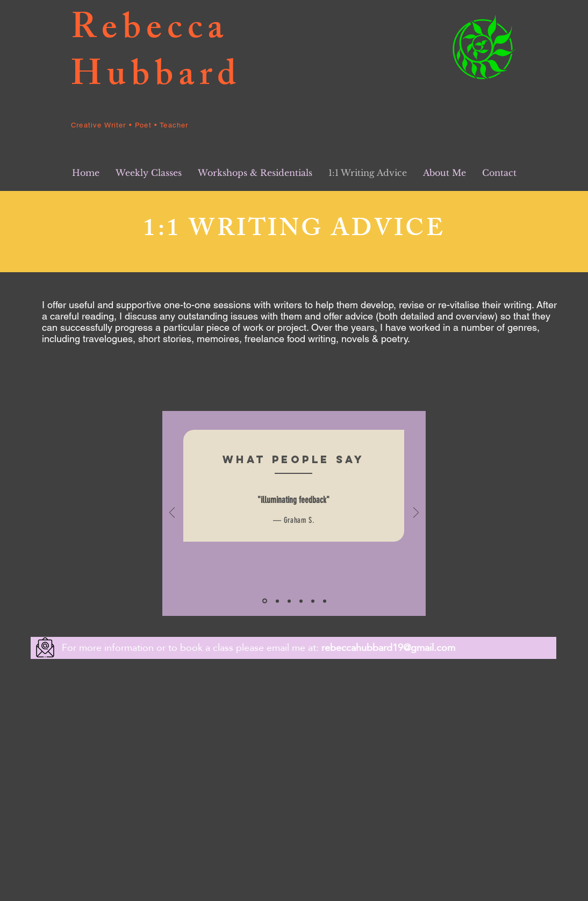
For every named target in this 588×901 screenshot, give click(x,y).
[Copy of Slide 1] (301, 601)
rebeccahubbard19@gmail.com (388, 647)
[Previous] (172, 513)
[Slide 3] (289, 601)
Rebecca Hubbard (156, 55)
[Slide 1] (265, 601)
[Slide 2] (277, 601)
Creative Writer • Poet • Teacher (130, 125)
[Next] (416, 513)
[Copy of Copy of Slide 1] (313, 601)
